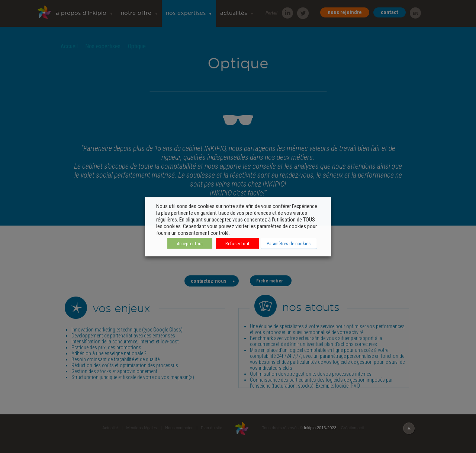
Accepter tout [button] (190, 243)
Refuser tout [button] (237, 243)
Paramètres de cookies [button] (289, 243)
